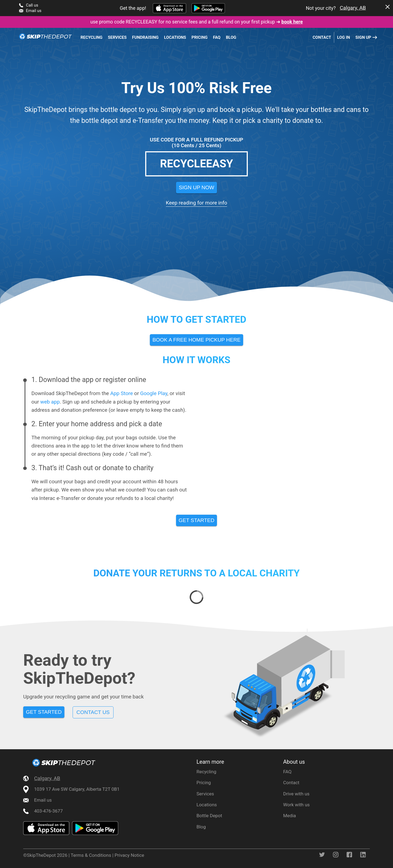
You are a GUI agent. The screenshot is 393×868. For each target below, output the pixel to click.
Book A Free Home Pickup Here (197, 340)
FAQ (217, 37)
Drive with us (297, 794)
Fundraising (145, 37)
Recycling (91, 37)
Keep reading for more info (197, 203)
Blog (231, 37)
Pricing (200, 37)
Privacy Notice (129, 855)
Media (290, 816)
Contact (322, 37)
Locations (175, 37)
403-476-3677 (48, 811)
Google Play (154, 393)
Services (117, 37)
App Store (122, 393)
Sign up (363, 37)
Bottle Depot (209, 816)
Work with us (297, 805)
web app (50, 402)
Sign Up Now (196, 187)
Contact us (93, 712)
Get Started (44, 712)
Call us (32, 5)
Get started (197, 520)
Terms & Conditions (91, 855)
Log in (343, 37)
